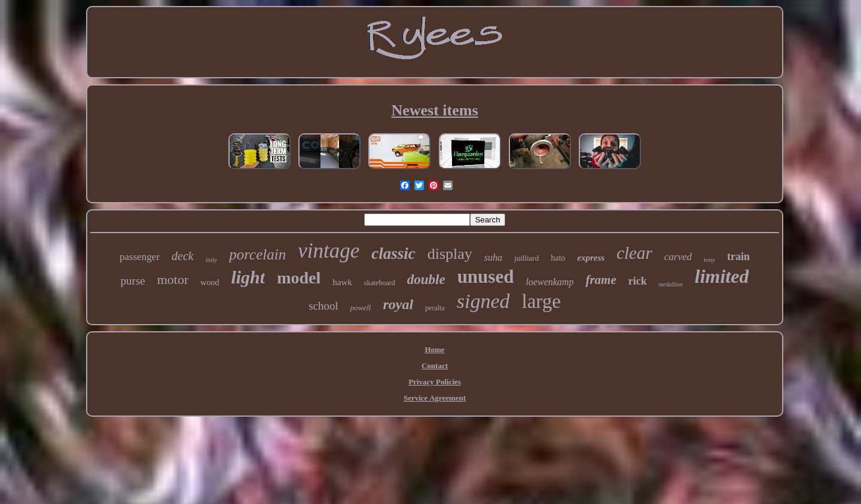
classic (393, 253)
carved (678, 257)
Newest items (434, 110)
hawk (342, 282)
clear (634, 253)
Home (434, 349)
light (248, 277)
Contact (435, 366)
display (450, 254)
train (738, 256)
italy (212, 259)
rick (638, 281)
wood (210, 282)
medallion (671, 284)
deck (183, 256)
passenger (140, 257)
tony (709, 259)
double (426, 280)
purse (133, 281)
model (299, 278)
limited (722, 276)
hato (558, 258)
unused (486, 277)
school (323, 306)
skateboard (380, 283)
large (541, 301)
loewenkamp (549, 282)
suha (493, 257)
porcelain (257, 254)
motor (173, 280)
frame (601, 280)
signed (483, 301)
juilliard (526, 258)
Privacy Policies (435, 382)
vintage (329, 251)
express (591, 258)
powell (361, 308)
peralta (435, 308)
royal (398, 304)
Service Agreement (435, 398)
